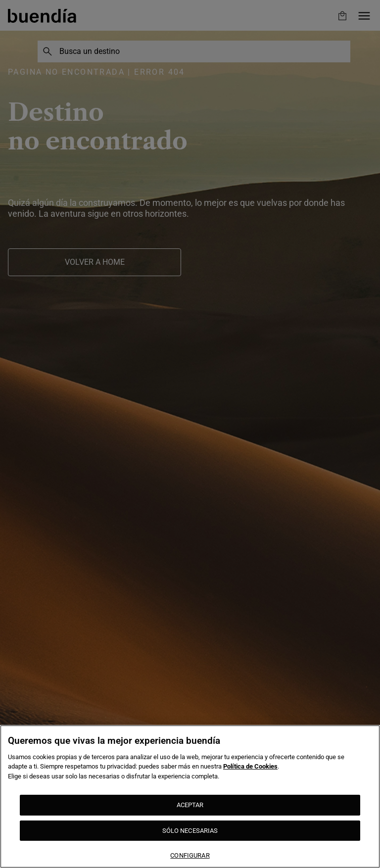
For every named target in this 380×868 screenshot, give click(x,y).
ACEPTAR (190, 805)
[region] (190, 796)
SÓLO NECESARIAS (190, 831)
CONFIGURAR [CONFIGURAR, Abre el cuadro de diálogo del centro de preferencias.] (190, 855)
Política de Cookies (250, 766)
